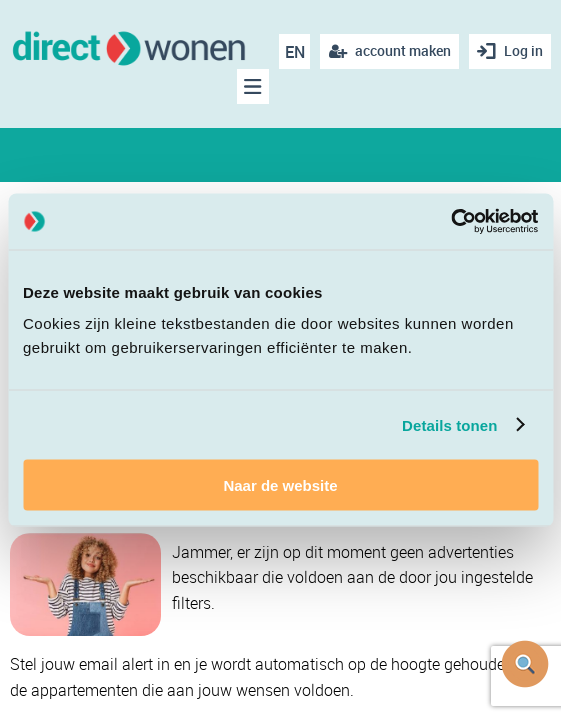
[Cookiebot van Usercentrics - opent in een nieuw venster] (450, 222)
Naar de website (280, 485)
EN (295, 52)
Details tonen (449, 424)
